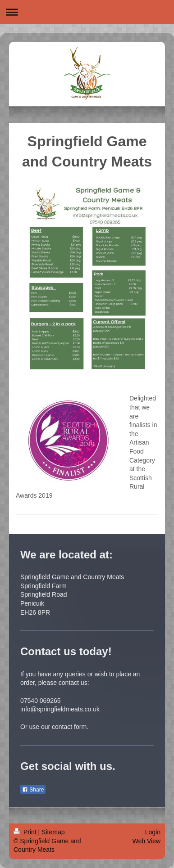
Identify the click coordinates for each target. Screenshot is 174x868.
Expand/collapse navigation (87, 12)
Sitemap (53, 832)
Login (153, 832)
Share (33, 790)
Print (26, 832)
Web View (146, 841)
